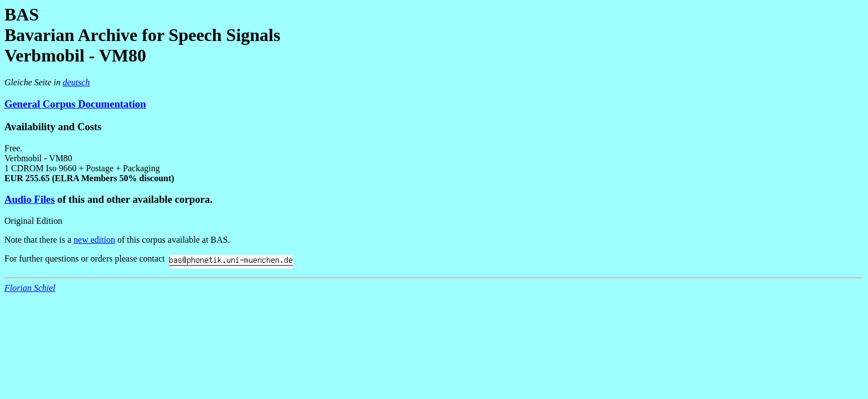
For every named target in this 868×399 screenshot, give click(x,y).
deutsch (76, 82)
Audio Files (30, 199)
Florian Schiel (30, 288)
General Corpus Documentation (75, 104)
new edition (94, 240)
